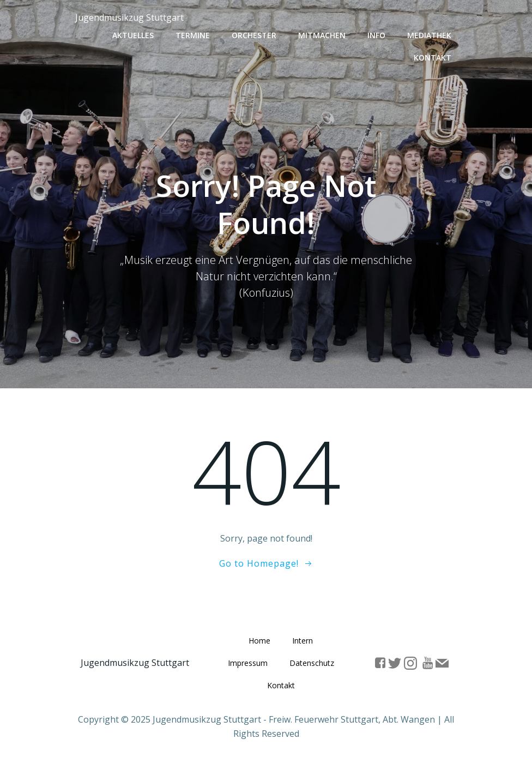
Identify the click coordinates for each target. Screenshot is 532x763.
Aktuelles (133, 35)
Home (259, 641)
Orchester (254, 35)
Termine (193, 35)
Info (376, 35)
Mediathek (429, 35)
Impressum (248, 663)
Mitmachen (322, 35)
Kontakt (433, 58)
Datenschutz (312, 663)
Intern (303, 641)
